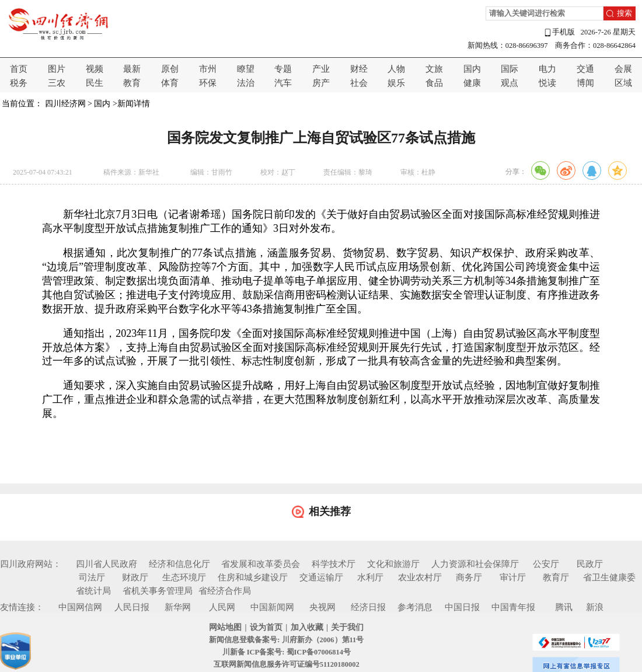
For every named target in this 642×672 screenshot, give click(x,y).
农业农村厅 (420, 577)
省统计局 (93, 591)
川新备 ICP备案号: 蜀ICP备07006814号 (287, 652)
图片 (57, 69)
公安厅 (546, 564)
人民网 (222, 607)
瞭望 (246, 69)
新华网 (178, 607)
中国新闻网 (272, 607)
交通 (585, 69)
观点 (510, 83)
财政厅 (135, 577)
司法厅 (92, 577)
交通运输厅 (321, 577)
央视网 (322, 607)
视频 (95, 69)
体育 (170, 83)
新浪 (595, 607)
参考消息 (415, 607)
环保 (208, 83)
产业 (321, 69)
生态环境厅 (184, 577)
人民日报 (132, 607)
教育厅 (556, 577)
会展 (623, 69)
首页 (19, 69)
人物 (396, 69)
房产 (321, 83)
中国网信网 (80, 607)
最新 (132, 69)
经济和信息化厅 (179, 564)
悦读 (547, 83)
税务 (19, 83)
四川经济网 (65, 104)
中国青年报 (513, 607)
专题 (283, 69)
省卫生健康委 (609, 577)
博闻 (585, 83)
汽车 (283, 83)
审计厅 (513, 577)
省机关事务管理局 (158, 591)
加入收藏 (307, 627)
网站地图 (225, 627)
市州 (208, 69)
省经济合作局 (225, 591)
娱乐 (396, 83)
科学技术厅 (334, 564)
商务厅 (469, 577)
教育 (132, 83)
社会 (359, 83)
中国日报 (462, 607)
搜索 (624, 13)
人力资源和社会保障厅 (475, 564)
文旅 (434, 69)
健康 (472, 83)
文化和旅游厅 (393, 564)
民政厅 (590, 564)
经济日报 (368, 607)
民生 (95, 83)
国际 (510, 69)
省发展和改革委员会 (261, 564)
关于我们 (347, 627)
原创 (170, 69)
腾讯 (564, 607)
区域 (623, 83)
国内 (472, 69)
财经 (359, 69)
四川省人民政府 (107, 564)
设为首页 (266, 627)
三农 (57, 83)
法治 (246, 83)
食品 (434, 83)
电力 (547, 69)
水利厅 (370, 577)
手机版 (559, 32)
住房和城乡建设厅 (253, 577)
